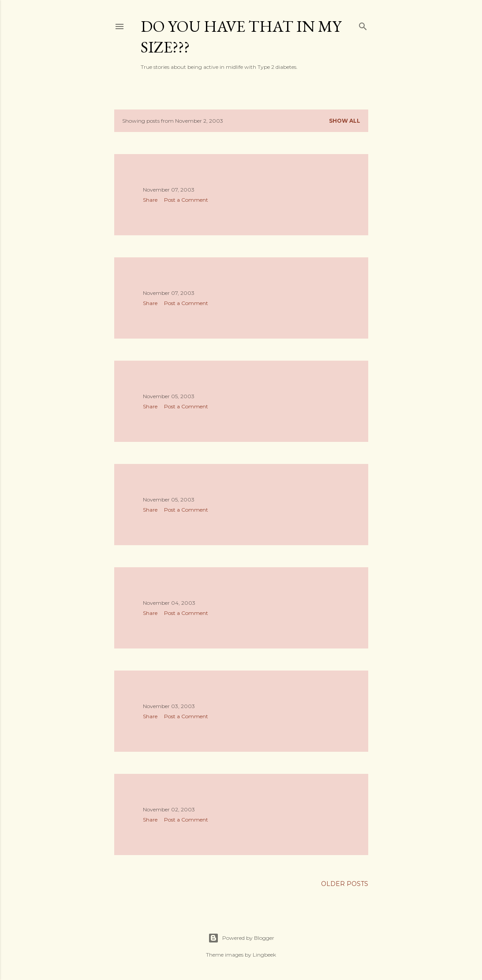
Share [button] (150, 200)
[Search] (363, 24)
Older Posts (345, 884)
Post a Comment (186, 200)
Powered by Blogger (241, 938)
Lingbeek (264, 955)
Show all (345, 121)
